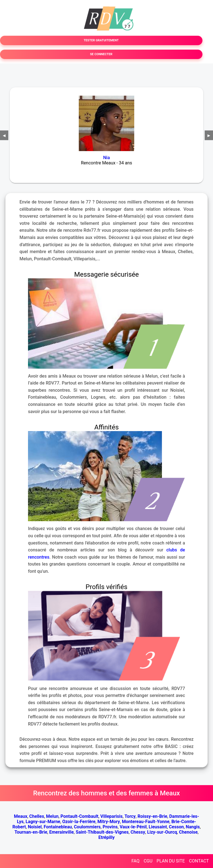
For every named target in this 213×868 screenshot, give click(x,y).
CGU (148, 861)
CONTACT (199, 861)
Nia (106, 158)
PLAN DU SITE (171, 861)
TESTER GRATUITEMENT (101, 40)
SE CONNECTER (101, 54)
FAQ (135, 861)
